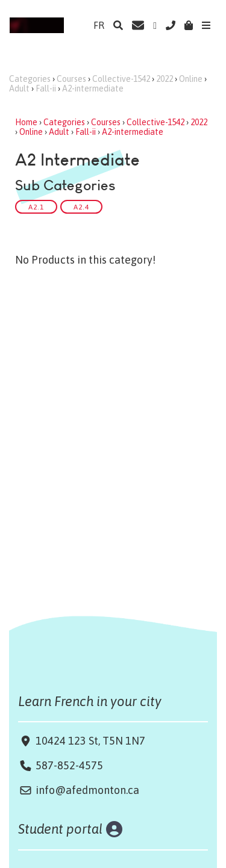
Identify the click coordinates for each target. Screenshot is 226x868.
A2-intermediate (93, 88)
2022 (165, 79)
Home (26, 122)
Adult (19, 88)
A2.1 (36, 207)
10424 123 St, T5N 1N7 (89, 741)
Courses (71, 79)
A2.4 (81, 207)
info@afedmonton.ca (87, 790)
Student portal (61, 829)
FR (99, 25)
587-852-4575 (69, 765)
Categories (30, 79)
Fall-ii (46, 88)
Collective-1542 (121, 79)
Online (191, 79)
